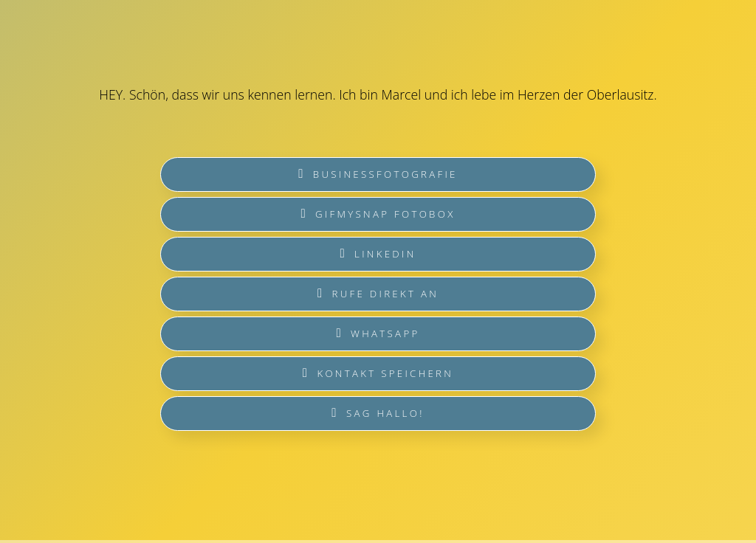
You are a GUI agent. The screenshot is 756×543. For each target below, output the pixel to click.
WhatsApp (378, 333)
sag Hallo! (378, 413)
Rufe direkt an (378, 294)
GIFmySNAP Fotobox (378, 214)
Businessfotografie (378, 174)
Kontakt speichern (378, 373)
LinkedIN (378, 254)
